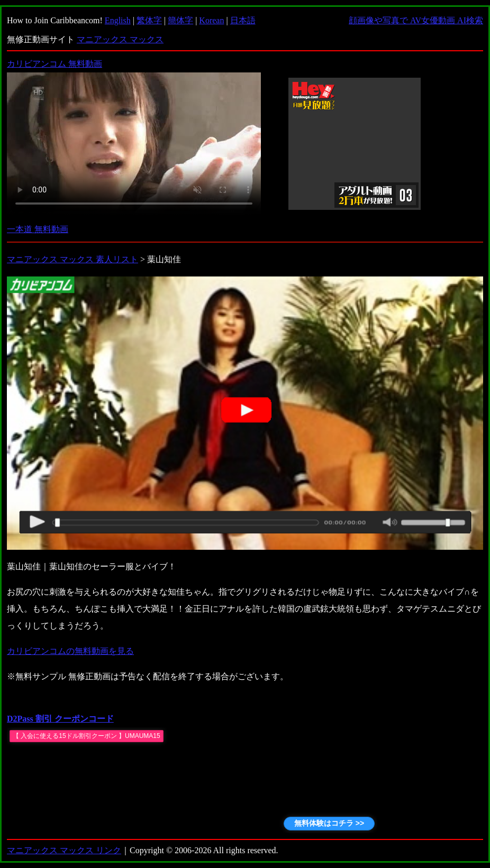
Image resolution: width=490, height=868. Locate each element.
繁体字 (149, 20)
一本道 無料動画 (38, 229)
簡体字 (180, 20)
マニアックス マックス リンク (64, 850)
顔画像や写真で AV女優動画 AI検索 (416, 20)
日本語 (243, 20)
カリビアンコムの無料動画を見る (70, 651)
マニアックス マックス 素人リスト (72, 259)
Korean (211, 20)
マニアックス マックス (120, 39)
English (118, 20)
